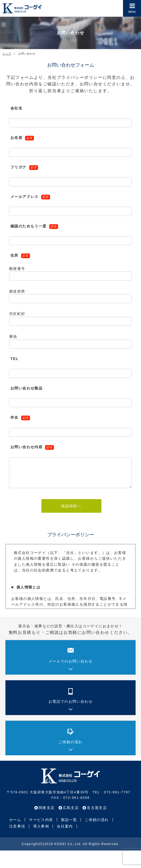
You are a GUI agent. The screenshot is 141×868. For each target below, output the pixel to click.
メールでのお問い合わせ (70, 661)
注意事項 (17, 826)
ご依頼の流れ (70, 742)
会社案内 (65, 826)
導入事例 (41, 826)
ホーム (15, 820)
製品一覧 (69, 820)
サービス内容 (41, 820)
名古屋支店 (97, 808)
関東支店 (47, 808)
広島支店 (71, 808)
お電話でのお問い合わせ (70, 701)
